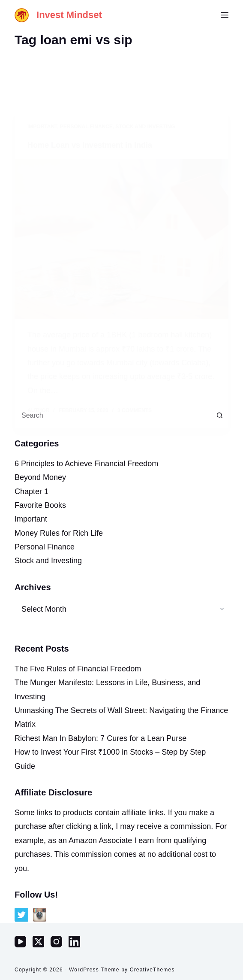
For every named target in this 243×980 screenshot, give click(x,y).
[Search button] (220, 416)
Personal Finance (45, 547)
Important (31, 519)
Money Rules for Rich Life (59, 533)
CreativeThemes (152, 970)
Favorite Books (40, 505)
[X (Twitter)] (38, 942)
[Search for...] (113, 416)
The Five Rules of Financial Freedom (78, 669)
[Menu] (225, 15)
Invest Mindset (69, 15)
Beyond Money (40, 477)
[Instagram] (56, 942)
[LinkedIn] (74, 942)
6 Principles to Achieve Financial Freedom (86, 464)
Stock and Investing (48, 561)
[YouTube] (20, 942)
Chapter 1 (31, 492)
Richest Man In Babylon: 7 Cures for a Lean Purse (100, 738)
